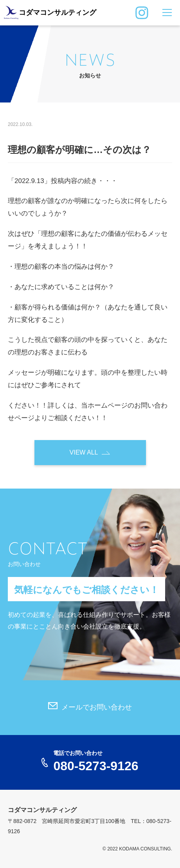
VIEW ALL (84, 452)
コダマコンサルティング (58, 13)
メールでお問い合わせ (97, 707)
